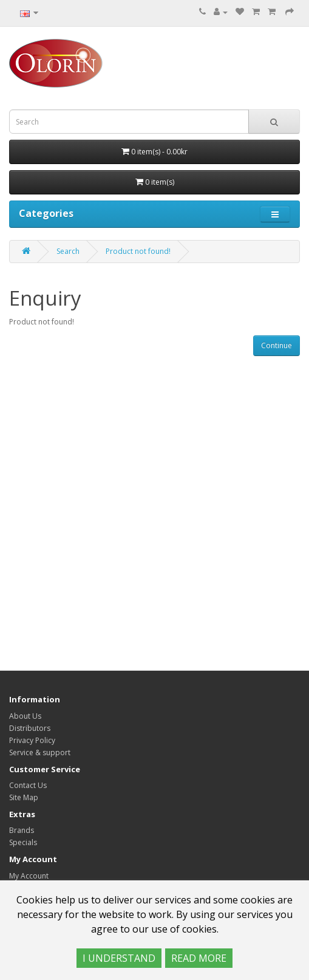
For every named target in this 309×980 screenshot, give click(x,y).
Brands (22, 830)
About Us (25, 716)
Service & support (40, 752)
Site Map (24, 797)
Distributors (30, 728)
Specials (23, 842)
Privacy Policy (32, 740)
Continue (277, 345)
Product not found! (138, 251)
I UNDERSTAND (119, 958)
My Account (29, 876)
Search (68, 251)
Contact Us (28, 785)
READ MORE (199, 958)
